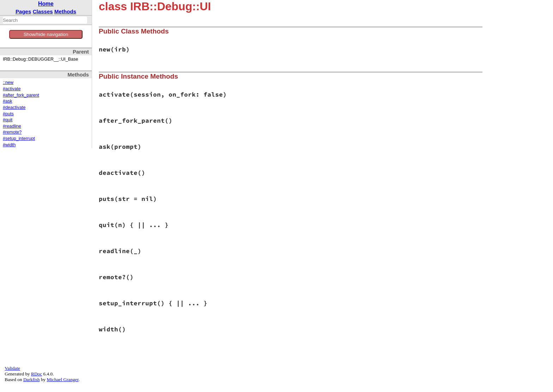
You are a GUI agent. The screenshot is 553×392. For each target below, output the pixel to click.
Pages (23, 11)
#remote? (12, 132)
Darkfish (32, 379)
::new (8, 82)
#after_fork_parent (21, 95)
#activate (12, 89)
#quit (8, 120)
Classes (43, 11)
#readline (12, 126)
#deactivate (14, 108)
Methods (65, 11)
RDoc (37, 374)
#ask (8, 101)
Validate (12, 368)
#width (9, 145)
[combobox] (45, 20)
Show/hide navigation (46, 34)
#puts (8, 114)
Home (46, 4)
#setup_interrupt (19, 139)
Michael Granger (63, 379)
